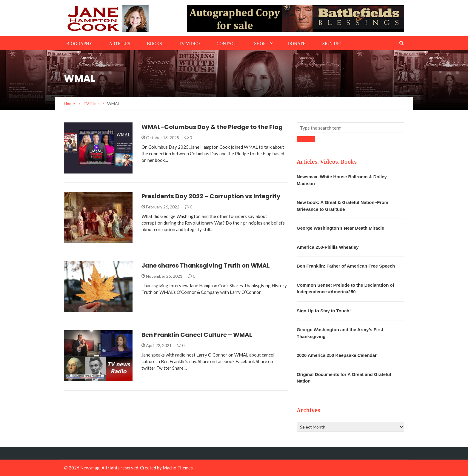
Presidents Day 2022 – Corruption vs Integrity (211, 196)
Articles (120, 44)
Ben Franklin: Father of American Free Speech (346, 266)
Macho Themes (178, 468)
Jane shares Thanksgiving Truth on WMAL (206, 265)
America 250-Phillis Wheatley (328, 247)
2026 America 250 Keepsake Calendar (337, 355)
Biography (79, 44)
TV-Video (189, 44)
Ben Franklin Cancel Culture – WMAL (197, 335)
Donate (296, 44)
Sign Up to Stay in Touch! (324, 311)
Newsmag (90, 468)
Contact (227, 44)
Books (154, 44)
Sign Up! (331, 44)
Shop (260, 44)
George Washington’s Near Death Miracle (340, 228)
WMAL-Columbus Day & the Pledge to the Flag (212, 127)
